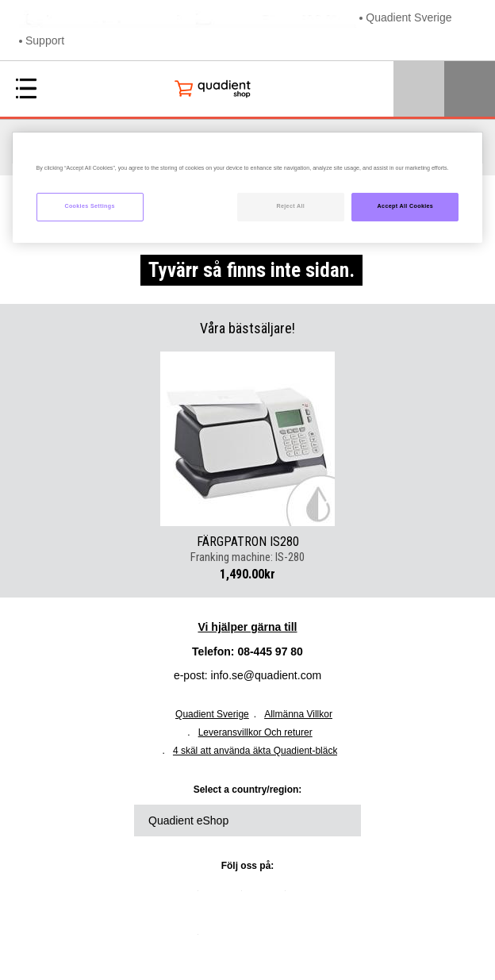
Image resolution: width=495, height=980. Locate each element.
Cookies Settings (89, 206)
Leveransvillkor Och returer (255, 732)
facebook (270, 897)
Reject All (290, 206)
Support (45, 40)
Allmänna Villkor (298, 714)
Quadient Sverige (409, 17)
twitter (226, 897)
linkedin (182, 897)
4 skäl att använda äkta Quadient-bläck (255, 751)
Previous (146, 439)
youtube (313, 897)
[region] (248, 188)
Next (349, 439)
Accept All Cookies (406, 206)
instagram (182, 940)
